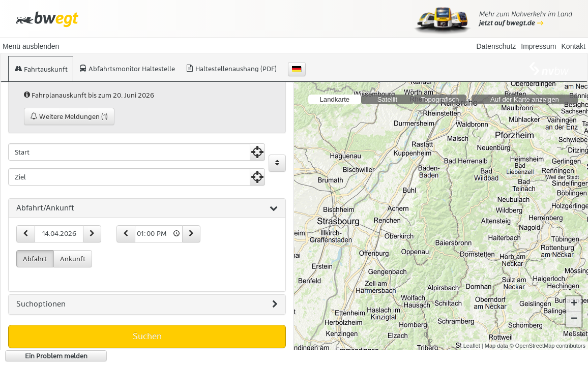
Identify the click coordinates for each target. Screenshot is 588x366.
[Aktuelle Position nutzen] (257, 152)
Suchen (147, 336)
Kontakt (574, 46)
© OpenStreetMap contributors (548, 346)
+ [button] (574, 304)
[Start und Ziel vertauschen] (277, 163)
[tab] (147, 208)
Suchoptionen (147, 304)
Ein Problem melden (56, 356)
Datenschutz (496, 46)
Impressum (538, 46)
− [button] (574, 319)
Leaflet (472, 346)
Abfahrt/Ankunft (147, 208)
